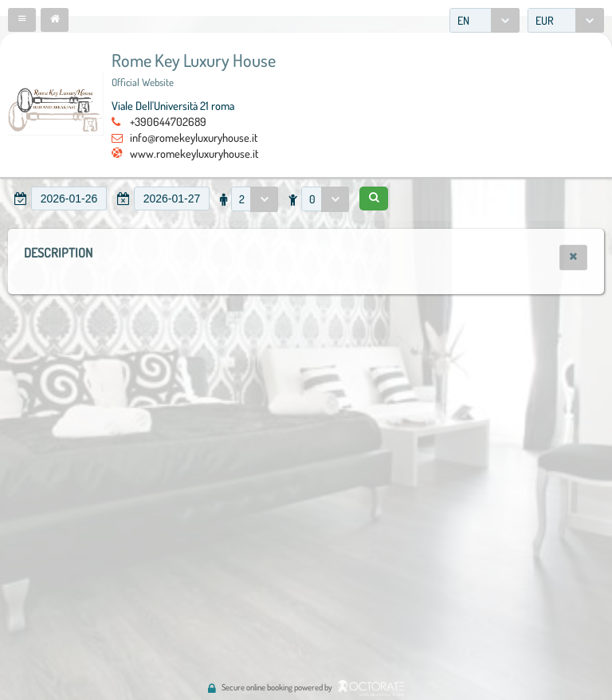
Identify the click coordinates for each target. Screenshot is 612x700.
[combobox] (484, 20)
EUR (545, 20)
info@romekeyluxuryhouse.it (194, 137)
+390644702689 (168, 121)
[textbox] (69, 199)
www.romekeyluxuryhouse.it (194, 153)
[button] (22, 20)
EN (463, 20)
